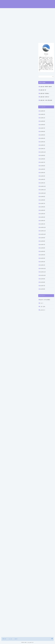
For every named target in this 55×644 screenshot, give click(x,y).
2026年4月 (43, 111)
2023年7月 (43, 203)
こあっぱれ (5, 45)
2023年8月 (43, 200)
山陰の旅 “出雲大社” (45, 97)
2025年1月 (43, 149)
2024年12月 (43, 152)
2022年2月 (43, 262)
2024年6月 (43, 166)
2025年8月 (43, 125)
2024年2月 (43, 179)
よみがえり (43, 310)
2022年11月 (43, 231)
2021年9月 (43, 279)
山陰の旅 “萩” (43, 90)
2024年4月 (43, 173)
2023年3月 (43, 217)
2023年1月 (43, 224)
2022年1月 (43, 265)
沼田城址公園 (18, 119)
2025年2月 (43, 145)
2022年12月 (43, 227)
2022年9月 (43, 238)
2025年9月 (43, 121)
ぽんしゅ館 (5, 355)
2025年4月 (43, 138)
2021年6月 (43, 289)
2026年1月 (43, 118)
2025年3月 (43, 142)
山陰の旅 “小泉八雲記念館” (46, 100)
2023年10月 (43, 193)
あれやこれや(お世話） (45, 300)
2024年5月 (43, 169)
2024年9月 (43, 155)
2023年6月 (43, 207)
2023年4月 (43, 214)
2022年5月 (43, 251)
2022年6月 (43, 248)
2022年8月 (43, 241)
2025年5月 (43, 135)
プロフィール (15, 39)
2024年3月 (43, 176)
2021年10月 (43, 275)
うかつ (42, 303)
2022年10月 (43, 234)
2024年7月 (43, 162)
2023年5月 (43, 210)
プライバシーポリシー (37, 39)
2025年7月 (43, 128)
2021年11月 (43, 272)
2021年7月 (43, 286)
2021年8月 (43, 282)
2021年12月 (43, 269)
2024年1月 (43, 183)
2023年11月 (43, 190)
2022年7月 (43, 245)
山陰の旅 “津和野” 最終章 (46, 87)
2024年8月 (43, 159)
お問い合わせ (25, 39)
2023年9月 (43, 197)
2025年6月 (43, 132)
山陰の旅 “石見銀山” (45, 93)
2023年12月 (43, 186)
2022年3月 (43, 258)
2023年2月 (43, 221)
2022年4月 (43, 255)
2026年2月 (43, 114)
